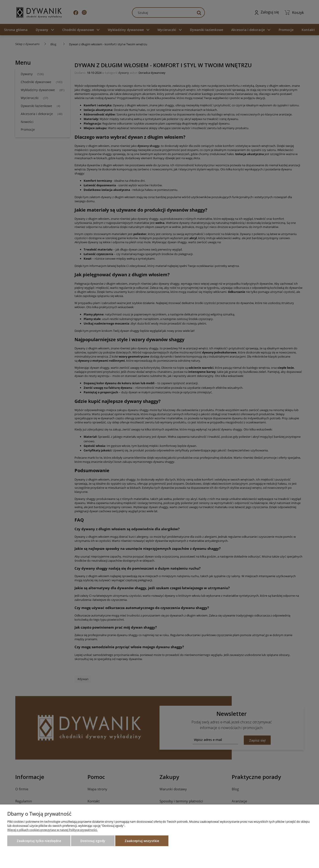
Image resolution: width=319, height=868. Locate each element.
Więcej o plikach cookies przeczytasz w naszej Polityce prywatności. (52, 830)
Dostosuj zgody (93, 841)
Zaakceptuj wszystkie (142, 841)
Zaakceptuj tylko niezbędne (39, 841)
